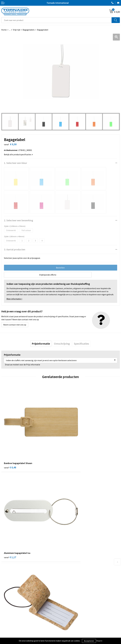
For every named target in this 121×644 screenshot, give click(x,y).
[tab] (41, 344)
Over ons (66, 563)
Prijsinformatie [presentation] (41, 344)
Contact (5, 602)
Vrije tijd (16, 30)
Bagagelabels (29, 30)
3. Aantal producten (15, 249)
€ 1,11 (10, 518)
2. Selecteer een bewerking (19, 220)
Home (4, 30)
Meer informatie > (14, 299)
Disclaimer (66, 610)
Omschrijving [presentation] (62, 344)
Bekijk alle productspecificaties (18, 154)
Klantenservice (8, 606)
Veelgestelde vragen (71, 567)
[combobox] (56, 20)
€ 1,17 (69, 447)
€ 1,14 (69, 518)
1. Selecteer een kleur (16, 163)
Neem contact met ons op (15, 325)
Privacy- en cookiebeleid (72, 606)
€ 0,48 (10, 447)
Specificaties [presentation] (81, 344)
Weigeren (99, 641)
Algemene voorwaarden (72, 602)
